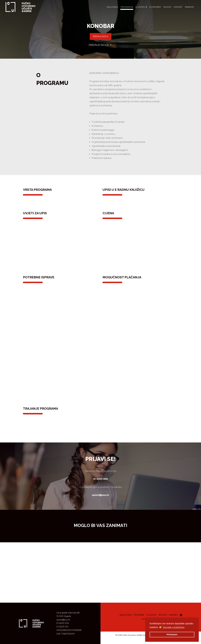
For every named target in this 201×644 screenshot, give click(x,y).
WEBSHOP (189, 7)
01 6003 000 (63, 623)
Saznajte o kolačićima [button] (174, 627)
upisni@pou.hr (63, 620)
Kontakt (178, 7)
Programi (139, 615)
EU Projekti (155, 7)
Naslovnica (112, 7)
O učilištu (151, 615)
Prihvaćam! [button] (172, 635)
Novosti (167, 7)
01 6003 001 (62, 627)
